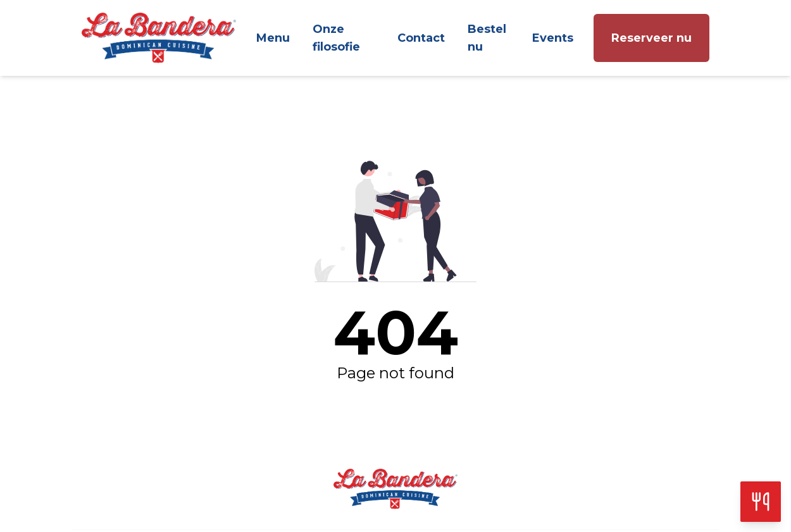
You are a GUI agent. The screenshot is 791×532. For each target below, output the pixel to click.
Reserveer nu (651, 38)
